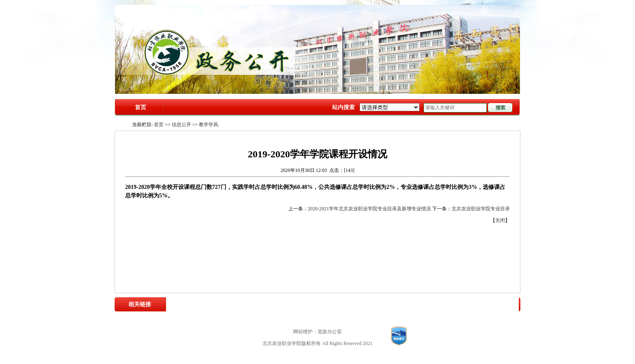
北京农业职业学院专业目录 (481, 209)
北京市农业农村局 (305, 304)
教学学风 (209, 125)
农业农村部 (251, 304)
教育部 (274, 304)
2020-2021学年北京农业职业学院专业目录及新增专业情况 (369, 209)
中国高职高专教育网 (377, 304)
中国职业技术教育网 (424, 304)
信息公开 (181, 125)
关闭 (500, 220)
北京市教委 (339, 304)
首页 (141, 107)
